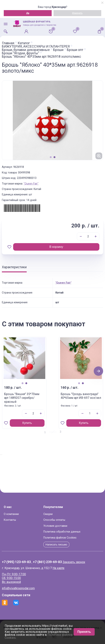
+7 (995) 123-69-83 (16, 562)
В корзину (56, 247)
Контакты (10, 520)
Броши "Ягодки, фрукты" (21, 53)
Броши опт (75, 50)
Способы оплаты (54, 520)
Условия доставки (55, 526)
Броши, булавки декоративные (26, 50)
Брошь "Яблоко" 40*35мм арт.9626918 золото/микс (42, 57)
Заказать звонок (74, 562)
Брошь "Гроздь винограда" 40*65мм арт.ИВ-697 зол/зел (81, 396)
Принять (84, 632)
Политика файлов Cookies (60, 538)
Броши (58, 50)
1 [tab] (51, 157)
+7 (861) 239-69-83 (47, 562)
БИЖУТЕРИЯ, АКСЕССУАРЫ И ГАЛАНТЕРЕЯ (36, 46)
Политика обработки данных (62, 532)
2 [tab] (54, 157)
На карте (59, 568)
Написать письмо (56, 545)
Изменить (77, 13)
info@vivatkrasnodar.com (18, 588)
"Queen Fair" (31, 184)
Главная (8, 43)
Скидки (48, 514)
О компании (11, 514)
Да (28, 13)
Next (99, 371)
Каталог (24, 43)
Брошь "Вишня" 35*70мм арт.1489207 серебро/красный (22, 398)
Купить (27, 423)
